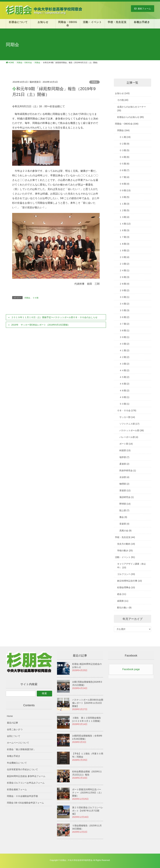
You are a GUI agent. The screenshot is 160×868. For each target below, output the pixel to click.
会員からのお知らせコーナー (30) (132, 109)
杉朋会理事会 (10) (126, 587)
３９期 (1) (124, 337)
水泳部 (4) (124, 477)
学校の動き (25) (125, 551)
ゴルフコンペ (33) (126, 574)
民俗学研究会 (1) (128, 471)
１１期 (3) (124, 204)
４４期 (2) (124, 370)
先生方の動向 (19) (126, 544)
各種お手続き (14, 756)
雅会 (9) (123, 517)
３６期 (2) (124, 317)
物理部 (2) (124, 484)
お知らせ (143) (122, 93)
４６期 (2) (124, 384)
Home (10, 716)
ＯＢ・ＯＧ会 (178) (127, 410)
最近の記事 (12, 723)
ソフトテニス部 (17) (129, 424)
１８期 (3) (124, 244)
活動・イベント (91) (125, 557)
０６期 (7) (124, 170)
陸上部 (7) (124, 510)
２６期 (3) (124, 277)
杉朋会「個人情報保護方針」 (21, 749)
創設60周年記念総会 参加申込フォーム (26, 776)
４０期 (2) (124, 344)
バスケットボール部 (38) (132, 430)
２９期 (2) (124, 290)
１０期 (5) (124, 197)
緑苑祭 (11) (123, 601)
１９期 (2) (124, 250)
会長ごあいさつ (15, 729)
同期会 (94, 82)
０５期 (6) (124, 164)
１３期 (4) (124, 217)
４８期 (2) (124, 391)
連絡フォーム (143, 9)
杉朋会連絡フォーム (17, 789)
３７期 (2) (124, 324)
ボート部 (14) (126, 444)
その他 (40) (123, 100)
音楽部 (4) (124, 524)
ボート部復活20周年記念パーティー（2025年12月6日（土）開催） (88, 793)
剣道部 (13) (125, 450)
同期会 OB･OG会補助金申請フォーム (26, 803)
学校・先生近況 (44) (125, 537)
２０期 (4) (124, 257)
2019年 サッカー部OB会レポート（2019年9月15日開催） (41, 325)
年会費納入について (17, 763)
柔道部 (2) (124, 464)
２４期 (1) (124, 270)
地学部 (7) (124, 457)
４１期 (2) (124, 350)
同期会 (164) (123, 130)
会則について (14, 736)
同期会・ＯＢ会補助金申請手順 (22, 796)
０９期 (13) (125, 190)
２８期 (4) (124, 284)
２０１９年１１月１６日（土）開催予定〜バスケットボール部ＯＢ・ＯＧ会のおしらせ (54, 317)
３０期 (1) (124, 297)
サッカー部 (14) (127, 417)
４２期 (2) (124, 357)
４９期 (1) (124, 397)
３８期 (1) (124, 330)
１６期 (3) (124, 230)
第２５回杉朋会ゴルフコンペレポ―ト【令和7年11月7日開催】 (88, 811)
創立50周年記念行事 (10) (130, 581)
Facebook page (131, 669)
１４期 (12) (125, 224)
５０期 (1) (124, 404)
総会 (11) (122, 594)
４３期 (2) (124, 364)
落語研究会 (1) (127, 497)
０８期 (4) (124, 184)
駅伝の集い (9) (124, 608)
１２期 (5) (124, 210)
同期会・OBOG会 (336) (127, 124)
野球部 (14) (125, 504)
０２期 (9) (124, 144)
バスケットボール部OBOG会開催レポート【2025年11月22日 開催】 (88, 703)
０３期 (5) (124, 150)
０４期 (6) (124, 157)
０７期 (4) (124, 177)
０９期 (36, 298)
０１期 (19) (125, 137)
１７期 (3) (124, 237)
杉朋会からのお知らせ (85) (131, 117)
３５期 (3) (124, 310)
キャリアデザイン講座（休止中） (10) (132, 566)
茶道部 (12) (125, 490)
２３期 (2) (124, 264)
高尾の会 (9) (125, 531)
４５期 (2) (124, 377)
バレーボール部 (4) (129, 437)
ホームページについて (18, 743)
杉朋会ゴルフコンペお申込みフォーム (26, 783)
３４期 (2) (124, 304)
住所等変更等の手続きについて (22, 769)
